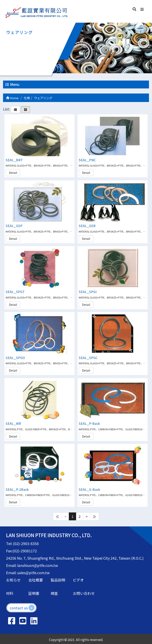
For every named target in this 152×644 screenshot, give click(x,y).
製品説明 (58, 580)
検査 (54, 593)
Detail (13, 173)
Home (12, 98)
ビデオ (78, 580)
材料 (10, 593)
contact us (22, 608)
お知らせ (13, 580)
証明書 (34, 593)
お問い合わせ (84, 593)
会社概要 (36, 580)
